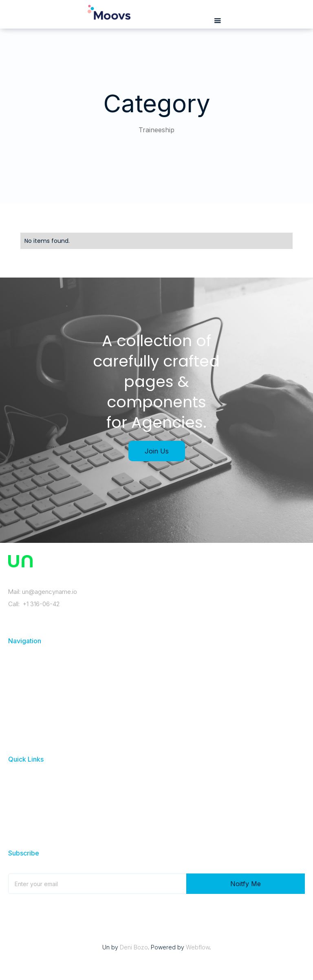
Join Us (157, 451)
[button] (217, 21)
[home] (109, 17)
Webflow (198, 947)
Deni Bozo (134, 947)
